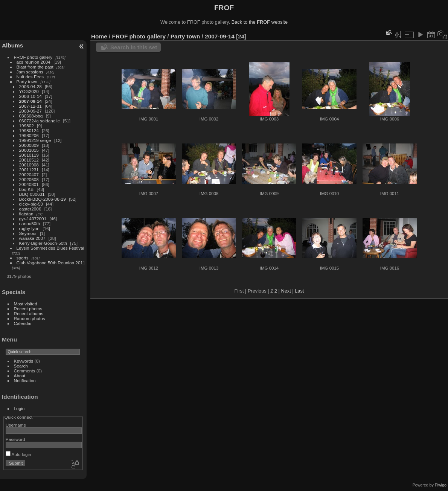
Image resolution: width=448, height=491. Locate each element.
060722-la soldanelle (40, 121)
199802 (27, 126)
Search (21, 366)
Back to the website (260, 22)
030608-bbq (31, 116)
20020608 (29, 179)
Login (19, 408)
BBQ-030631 (32, 194)
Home (99, 36)
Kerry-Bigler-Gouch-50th (43, 243)
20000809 (29, 145)
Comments (25, 371)
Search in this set (134, 47)
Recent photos (28, 309)
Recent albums (29, 313)
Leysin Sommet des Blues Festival (50, 248)
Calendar (23, 323)
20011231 (29, 170)
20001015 (29, 150)
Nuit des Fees (30, 77)
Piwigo (441, 485)
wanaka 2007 (32, 238)
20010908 (29, 165)
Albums (12, 45)
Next (286, 291)
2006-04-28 (30, 86)
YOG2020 (29, 91)
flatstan (26, 214)
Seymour (28, 233)
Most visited (26, 304)
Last (299, 291)
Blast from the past (35, 67)
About (20, 376)
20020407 (29, 175)
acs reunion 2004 (34, 62)
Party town (27, 82)
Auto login (18, 454)
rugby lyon (29, 228)
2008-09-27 (30, 111)
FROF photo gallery (33, 57)
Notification (25, 380)
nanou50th (30, 223)
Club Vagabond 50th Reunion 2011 (51, 263)
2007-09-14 (30, 101)
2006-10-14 (30, 96)
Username (16, 425)
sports (23, 258)
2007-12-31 (30, 106)
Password (15, 439)
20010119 (29, 155)
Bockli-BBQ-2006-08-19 (43, 199)
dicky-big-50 (31, 204)
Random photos (30, 318)
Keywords (24, 361)
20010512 (29, 160)
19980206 (29, 135)
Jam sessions (30, 72)
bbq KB (27, 189)
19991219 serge (35, 140)
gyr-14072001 (33, 219)
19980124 (29, 130)
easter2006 (30, 209)
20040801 (29, 184)
